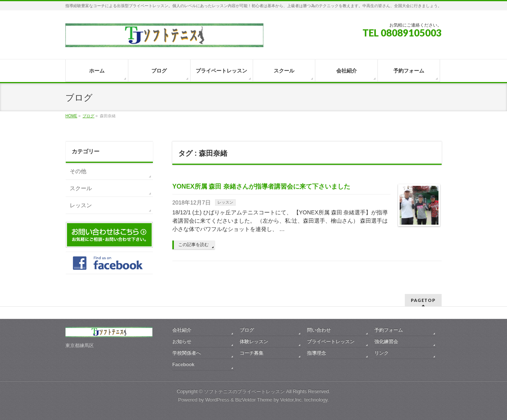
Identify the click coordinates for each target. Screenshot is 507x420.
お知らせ (182, 342)
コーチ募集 (252, 353)
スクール (81, 188)
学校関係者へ (187, 353)
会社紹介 (182, 330)
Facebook (183, 365)
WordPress (217, 400)
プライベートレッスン (331, 342)
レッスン (225, 202)
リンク (381, 353)
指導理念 (316, 353)
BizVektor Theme (254, 400)
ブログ (247, 330)
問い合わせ (319, 330)
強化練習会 (386, 342)
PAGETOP (423, 300)
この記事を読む (193, 244)
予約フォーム (389, 330)
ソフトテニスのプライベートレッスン (244, 391)
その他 (78, 171)
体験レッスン (254, 342)
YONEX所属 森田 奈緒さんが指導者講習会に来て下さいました (261, 186)
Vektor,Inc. (292, 400)
